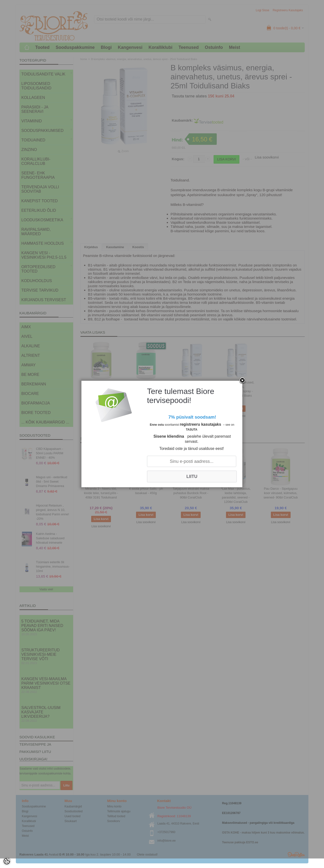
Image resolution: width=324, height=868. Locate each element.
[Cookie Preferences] (7, 861)
